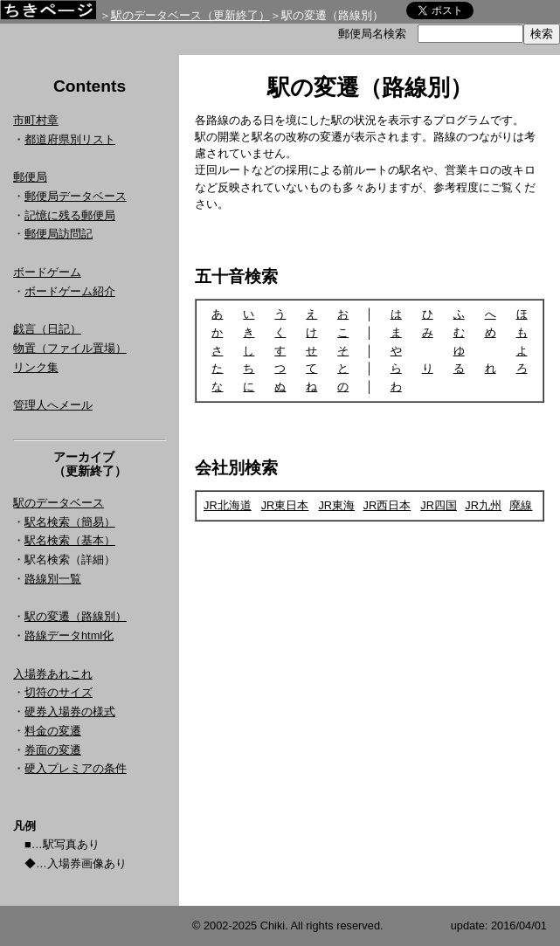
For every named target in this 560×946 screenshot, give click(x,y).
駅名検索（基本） (70, 540)
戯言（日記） (47, 329)
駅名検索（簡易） (70, 522)
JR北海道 (228, 505)
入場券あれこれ (53, 674)
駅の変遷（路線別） (76, 616)
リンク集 (36, 367)
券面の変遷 (53, 750)
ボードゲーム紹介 (70, 291)
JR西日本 (387, 505)
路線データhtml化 (69, 635)
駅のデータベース (59, 503)
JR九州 (483, 505)
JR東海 (336, 505)
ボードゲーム (47, 272)
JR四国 (439, 505)
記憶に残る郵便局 (70, 215)
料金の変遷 (53, 731)
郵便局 (30, 177)
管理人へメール (53, 405)
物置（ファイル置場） (70, 348)
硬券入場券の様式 (70, 711)
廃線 (521, 505)
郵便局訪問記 (59, 234)
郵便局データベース (76, 196)
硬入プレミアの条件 (76, 768)
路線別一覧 (53, 579)
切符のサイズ (59, 692)
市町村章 (36, 120)
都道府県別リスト (70, 139)
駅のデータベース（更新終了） (190, 15)
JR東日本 (285, 505)
